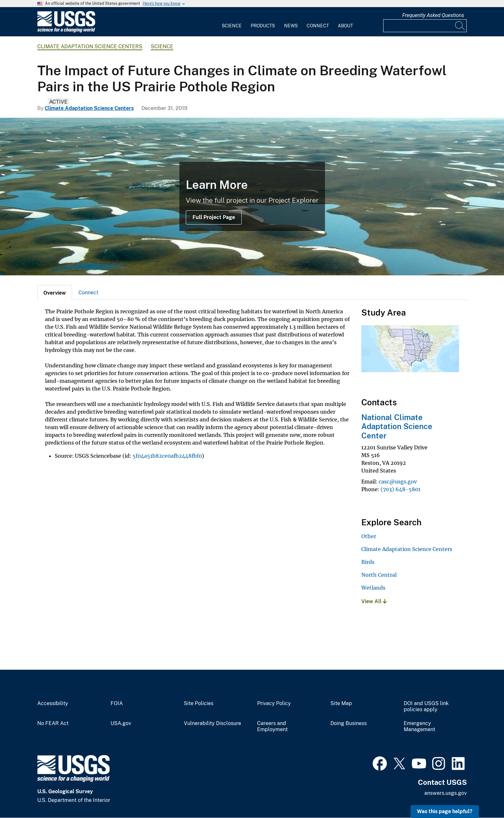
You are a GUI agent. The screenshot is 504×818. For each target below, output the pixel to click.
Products (263, 26)
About (345, 26)
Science (232, 26)
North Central (379, 575)
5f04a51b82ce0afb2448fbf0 (167, 456)
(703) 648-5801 (401, 489)
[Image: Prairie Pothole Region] (252, 197)
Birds (368, 562)
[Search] (460, 26)
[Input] (425, 26)
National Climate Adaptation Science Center (397, 427)
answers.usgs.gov (446, 793)
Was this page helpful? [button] (445, 811)
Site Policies (199, 703)
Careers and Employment (272, 726)
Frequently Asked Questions (433, 15)
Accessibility (53, 703)
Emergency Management (419, 726)
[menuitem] (232, 22)
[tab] (55, 292)
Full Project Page (214, 217)
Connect (318, 26)
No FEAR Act (53, 723)
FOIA (117, 703)
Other (369, 536)
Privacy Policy (274, 703)
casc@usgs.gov (398, 482)
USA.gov (121, 723)
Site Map (341, 703)
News (291, 26)
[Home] (66, 31)
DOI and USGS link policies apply (426, 707)
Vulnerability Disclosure (212, 723)
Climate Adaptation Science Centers (90, 46)
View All (374, 601)
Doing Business (349, 723)
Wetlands (373, 588)
